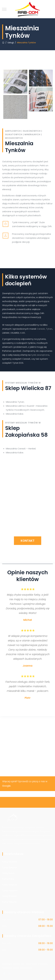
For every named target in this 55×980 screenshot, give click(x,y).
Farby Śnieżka (9, 896)
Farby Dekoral (9, 867)
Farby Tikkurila (10, 902)
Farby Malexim (10, 890)
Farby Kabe (8, 879)
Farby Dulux (8, 873)
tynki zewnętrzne (40, 355)
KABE (23, 333)
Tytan (49, 329)
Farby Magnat (10, 885)
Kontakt (28, 541)
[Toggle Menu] (4, 9)
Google (6, 786)
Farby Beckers (10, 862)
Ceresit (41, 329)
